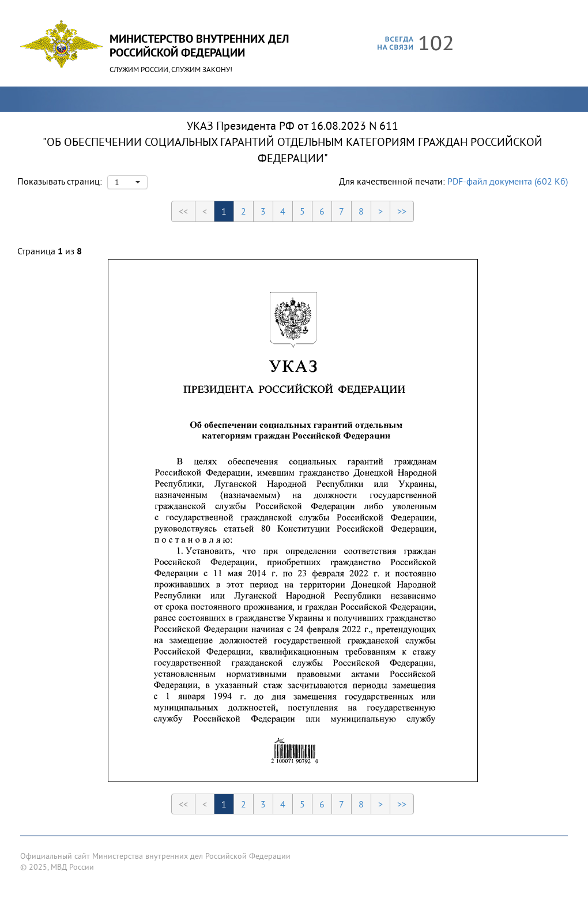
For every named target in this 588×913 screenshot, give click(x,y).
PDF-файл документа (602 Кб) (508, 181)
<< (183, 211)
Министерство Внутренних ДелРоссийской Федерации (199, 46)
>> (402, 211)
